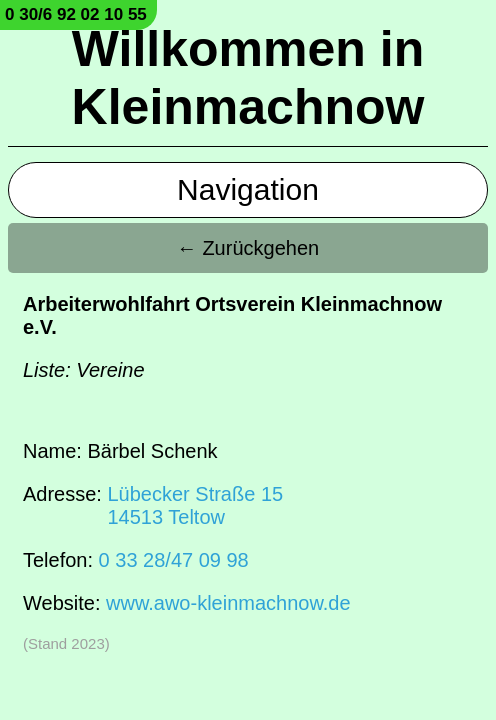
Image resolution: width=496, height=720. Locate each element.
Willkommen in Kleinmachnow (248, 78)
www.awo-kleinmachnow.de (228, 603)
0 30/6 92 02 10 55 (76, 14)
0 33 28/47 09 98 (174, 560)
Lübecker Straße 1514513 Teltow (195, 505)
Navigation (248, 189)
